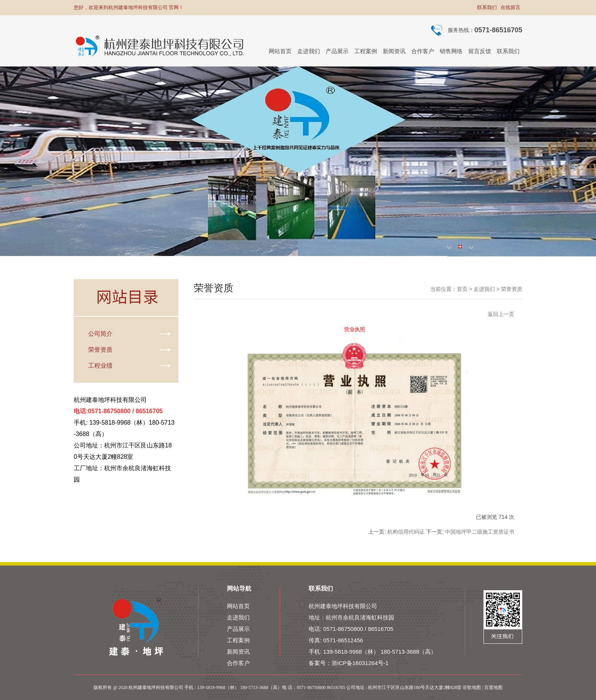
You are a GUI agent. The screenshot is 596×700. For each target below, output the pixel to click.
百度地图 (493, 687)
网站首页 (238, 606)
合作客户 (238, 663)
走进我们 (484, 289)
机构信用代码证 (406, 532)
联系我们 (487, 7)
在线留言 (510, 7)
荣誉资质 (512, 289)
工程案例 (238, 640)
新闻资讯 (238, 652)
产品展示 (238, 629)
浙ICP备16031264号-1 (360, 663)
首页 (462, 289)
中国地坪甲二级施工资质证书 (480, 532)
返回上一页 (501, 314)
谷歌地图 (472, 687)
